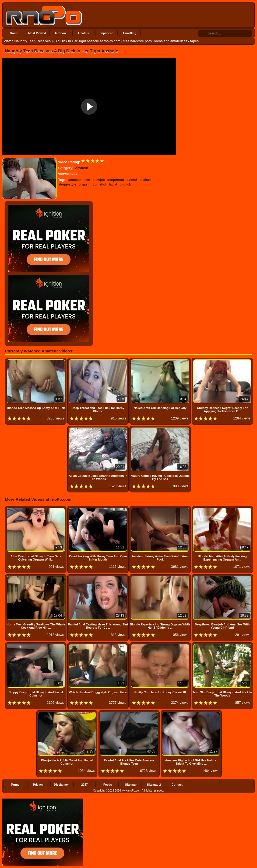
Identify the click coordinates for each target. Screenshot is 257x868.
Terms (15, 785)
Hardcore (60, 33)
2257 (85, 785)
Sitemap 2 (154, 785)
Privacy (38, 785)
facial (113, 184)
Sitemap (131, 785)
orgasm (84, 184)
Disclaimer (61, 785)
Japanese (107, 33)
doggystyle (68, 184)
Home (14, 33)
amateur (75, 180)
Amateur (84, 33)
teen (87, 180)
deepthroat (116, 180)
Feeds (108, 785)
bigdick (125, 184)
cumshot (100, 184)
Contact (177, 785)
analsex (146, 180)
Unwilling (130, 33)
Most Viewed (37, 33)
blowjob (99, 180)
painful (132, 180)
